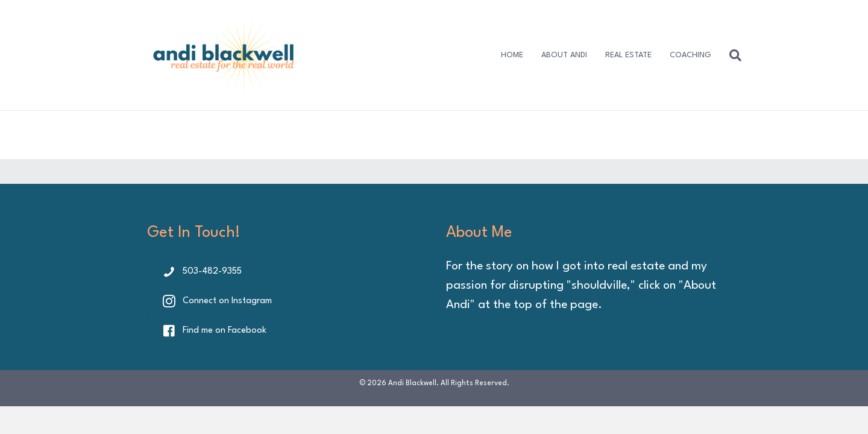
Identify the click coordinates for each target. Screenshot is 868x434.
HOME (512, 55)
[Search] (731, 55)
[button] (202, 272)
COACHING (690, 55)
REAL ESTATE (628, 55)
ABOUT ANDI (564, 55)
